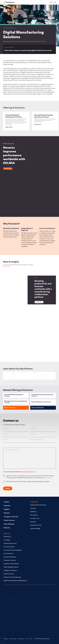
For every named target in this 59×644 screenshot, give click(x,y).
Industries (34, 502)
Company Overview (12, 517)
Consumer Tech (35, 519)
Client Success (9, 521)
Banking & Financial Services (38, 505)
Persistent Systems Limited (9, 2)
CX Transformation (9, 547)
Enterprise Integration (10, 557)
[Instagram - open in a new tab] (15, 631)
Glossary (7, 528)
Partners (7, 513)
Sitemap (6, 639)
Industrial (33, 522)
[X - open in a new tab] (40, 608)
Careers (7, 502)
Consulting (7, 540)
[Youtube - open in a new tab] (15, 619)
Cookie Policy (22, 639)
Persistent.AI (7, 537)
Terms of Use (30, 639)
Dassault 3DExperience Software (41, 403)
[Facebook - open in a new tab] (40, 619)
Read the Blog (39, 303)
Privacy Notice (13, 639)
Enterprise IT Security (10, 561)
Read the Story (8, 169)
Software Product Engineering (12, 577)
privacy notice (47, 478)
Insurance (33, 509)
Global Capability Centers (11, 567)
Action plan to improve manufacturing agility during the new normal (29, 51)
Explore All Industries (38, 408)
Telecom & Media (35, 529)
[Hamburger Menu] (55, 2)
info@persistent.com (29, 472)
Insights (7, 510)
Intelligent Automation (10, 571)
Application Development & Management (15, 581)
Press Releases (9, 524)
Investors (7, 506)
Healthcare (33, 512)
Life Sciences (34, 515)
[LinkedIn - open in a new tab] (15, 608)
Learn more (9, 127)
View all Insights (7, 267)
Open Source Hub (9, 574)
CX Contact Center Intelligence (13, 550)
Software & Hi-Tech (36, 525)
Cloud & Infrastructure (10, 544)
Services (7, 534)
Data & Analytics (8, 554)
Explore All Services (10, 408)
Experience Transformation (11, 564)
